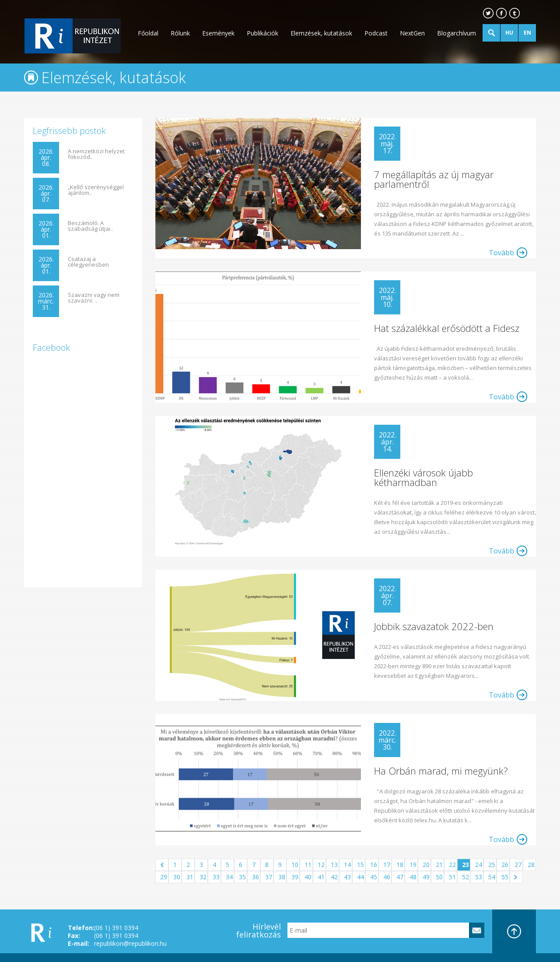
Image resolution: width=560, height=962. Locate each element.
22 (452, 865)
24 (479, 865)
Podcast (376, 33)
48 (413, 877)
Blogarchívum (457, 33)
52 (465, 877)
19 (413, 865)
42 (334, 877)
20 (426, 865)
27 (518, 865)
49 (426, 877)
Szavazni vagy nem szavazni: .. (94, 298)
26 (505, 865)
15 (360, 865)
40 (308, 877)
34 (229, 877)
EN (527, 33)
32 (203, 877)
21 (439, 865)
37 (269, 877)
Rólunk (180, 33)
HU (509, 33)
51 (452, 877)
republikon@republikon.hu (130, 943)
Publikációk (262, 33)
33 (216, 877)
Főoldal (148, 33)
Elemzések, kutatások (321, 33)
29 (164, 877)
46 (387, 877)
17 (387, 865)
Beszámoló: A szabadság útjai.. (90, 226)
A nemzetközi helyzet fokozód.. (96, 154)
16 (374, 865)
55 (505, 877)
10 (295, 865)
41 (321, 877)
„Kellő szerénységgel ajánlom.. (96, 190)
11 (308, 865)
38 (282, 877)
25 (492, 865)
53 (479, 877)
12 (321, 865)
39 (295, 877)
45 (374, 877)
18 (400, 865)
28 (531, 865)
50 (439, 877)
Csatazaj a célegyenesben (88, 262)
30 (177, 877)
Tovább (501, 253)
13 (334, 865)
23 (465, 865)
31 (190, 877)
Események (218, 33)
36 (255, 877)
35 (242, 877)
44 (360, 877)
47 (400, 877)
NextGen (412, 33)
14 (347, 865)
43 (347, 877)
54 (492, 877)
